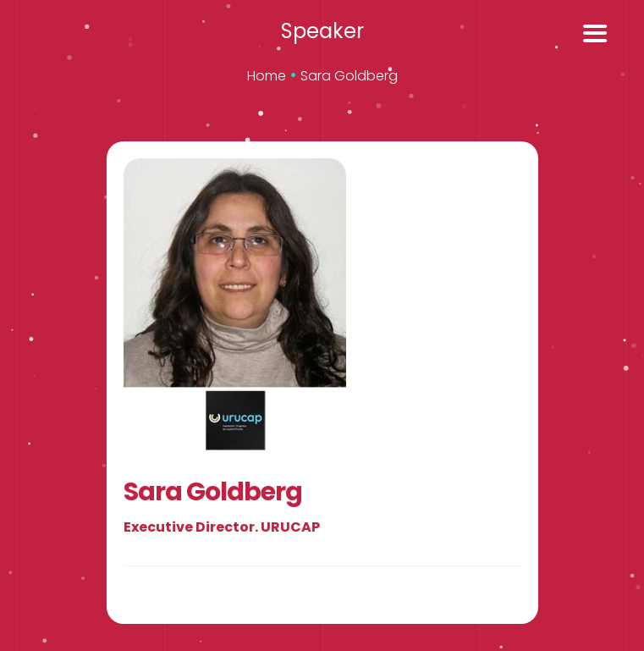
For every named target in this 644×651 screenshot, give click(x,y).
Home (267, 76)
